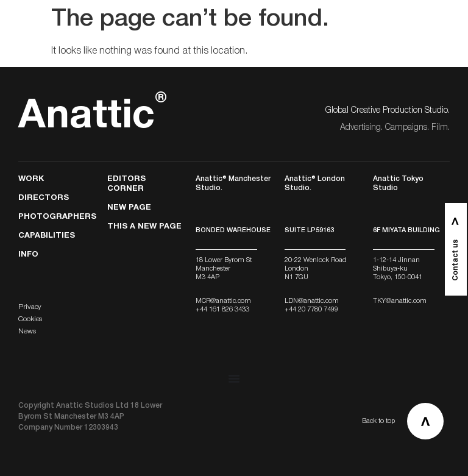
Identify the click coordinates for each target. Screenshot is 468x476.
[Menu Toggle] (234, 378)
